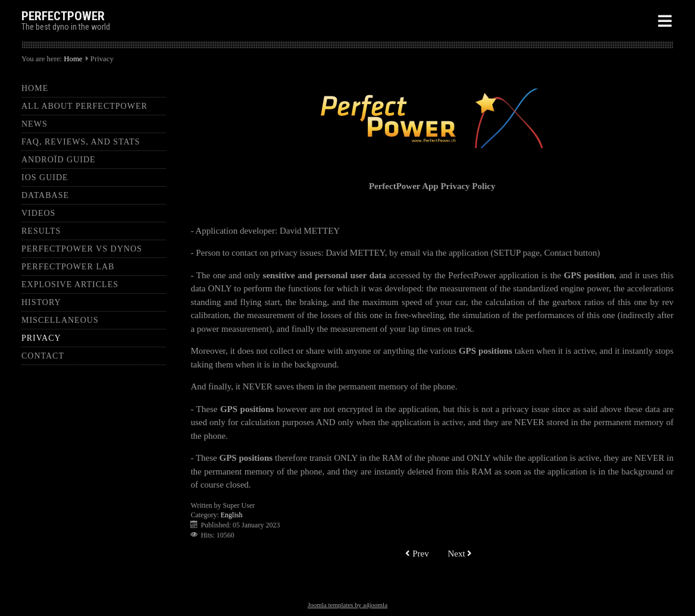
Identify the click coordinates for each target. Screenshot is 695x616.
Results (41, 231)
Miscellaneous (60, 320)
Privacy (41, 338)
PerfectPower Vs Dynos (82, 249)
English (232, 515)
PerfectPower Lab (68, 267)
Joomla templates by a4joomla (347, 605)
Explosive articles (70, 285)
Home (73, 59)
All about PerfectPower (84, 106)
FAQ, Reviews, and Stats (81, 142)
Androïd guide (59, 160)
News (35, 124)
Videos (38, 213)
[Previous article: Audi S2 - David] (417, 554)
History (41, 302)
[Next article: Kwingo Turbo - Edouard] (460, 554)
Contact (43, 356)
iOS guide (45, 177)
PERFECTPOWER (63, 16)
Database (45, 195)
